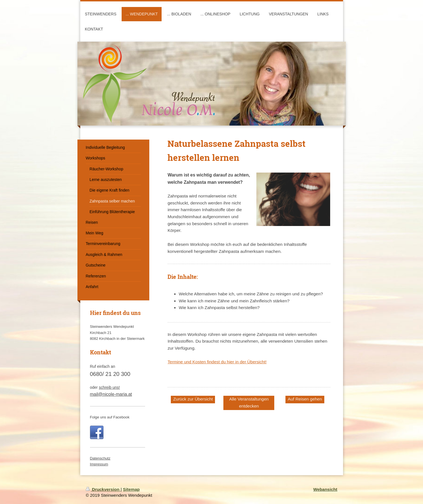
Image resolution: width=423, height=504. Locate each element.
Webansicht (325, 489)
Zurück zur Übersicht (193, 399)
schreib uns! (109, 387)
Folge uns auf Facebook (110, 417)
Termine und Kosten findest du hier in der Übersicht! (217, 362)
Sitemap (131, 489)
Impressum (99, 464)
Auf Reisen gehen (305, 399)
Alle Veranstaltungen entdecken (249, 402)
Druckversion (103, 489)
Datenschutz (100, 458)
